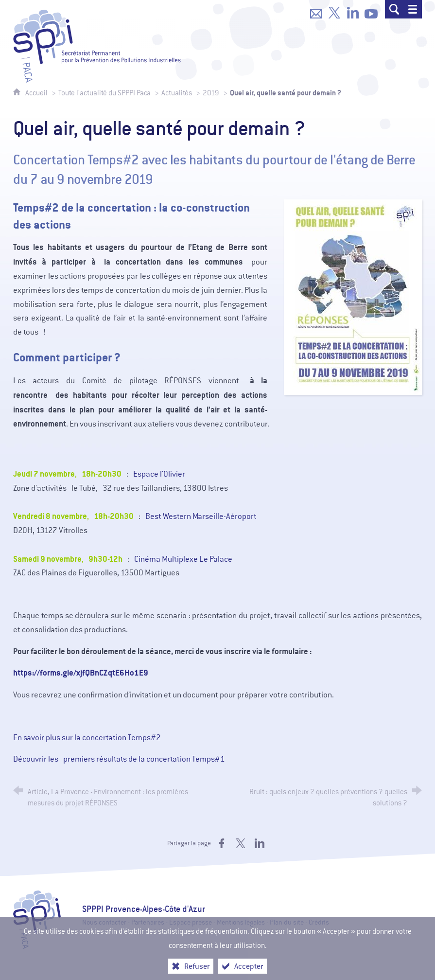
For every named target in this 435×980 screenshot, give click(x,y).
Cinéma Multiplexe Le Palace (183, 559)
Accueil (37, 93)
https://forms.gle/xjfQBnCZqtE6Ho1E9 (81, 673)
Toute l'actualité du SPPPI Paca (104, 93)
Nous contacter (104, 922)
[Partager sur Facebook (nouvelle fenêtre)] (222, 843)
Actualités (177, 93)
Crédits (319, 922)
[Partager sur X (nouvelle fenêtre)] (241, 843)
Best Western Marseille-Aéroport (201, 516)
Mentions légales (241, 922)
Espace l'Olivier (159, 474)
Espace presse (191, 922)
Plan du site (287, 922)
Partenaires (148, 922)
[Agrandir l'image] (353, 296)
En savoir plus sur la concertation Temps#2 (87, 738)
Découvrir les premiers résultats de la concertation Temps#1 (119, 759)
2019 (211, 93)
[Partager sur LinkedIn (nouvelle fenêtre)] (260, 843)
